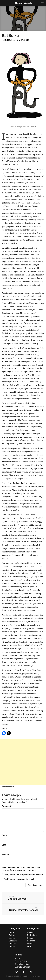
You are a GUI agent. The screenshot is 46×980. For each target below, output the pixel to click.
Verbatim (13, 941)
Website (6, 855)
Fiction (30, 944)
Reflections (9, 786)
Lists (29, 946)
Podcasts (31, 941)
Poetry (30, 938)
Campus (31, 932)
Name (5, 835)
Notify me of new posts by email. (19, 879)
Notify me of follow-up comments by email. (24, 874)
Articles (12, 935)
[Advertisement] (23, 762)
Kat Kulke (9, 40)
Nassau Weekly (23, 3)
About (17, 958)
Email (4, 845)
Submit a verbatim (23, 967)
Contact (12, 944)
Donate (12, 946)
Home (12, 932)
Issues (12, 938)
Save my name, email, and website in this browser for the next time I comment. (21, 869)
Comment (7, 806)
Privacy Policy (21, 961)
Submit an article (22, 964)
